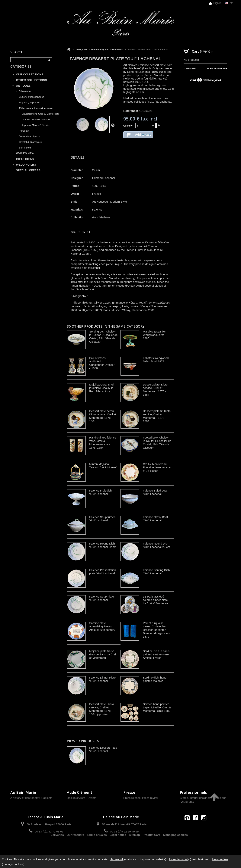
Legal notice (118, 845)
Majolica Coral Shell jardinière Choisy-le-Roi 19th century (102, 388)
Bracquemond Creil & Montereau (40, 118)
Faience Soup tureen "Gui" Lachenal (102, 519)
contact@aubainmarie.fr (197, 826)
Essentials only (179, 859)
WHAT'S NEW (25, 158)
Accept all (117, 859)
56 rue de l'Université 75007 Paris (124, 824)
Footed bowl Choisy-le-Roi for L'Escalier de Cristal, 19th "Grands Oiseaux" (157, 443)
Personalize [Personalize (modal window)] (220, 859)
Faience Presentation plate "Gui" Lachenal (103, 572)
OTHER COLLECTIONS (31, 84)
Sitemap (134, 845)
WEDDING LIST (26, 169)
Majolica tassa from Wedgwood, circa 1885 (155, 335)
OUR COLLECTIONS (30, 79)
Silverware (25, 96)
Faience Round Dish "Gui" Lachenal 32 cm (103, 545)
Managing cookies (175, 845)
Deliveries (57, 845)
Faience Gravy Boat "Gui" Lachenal (155, 519)
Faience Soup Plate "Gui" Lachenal (102, 598)
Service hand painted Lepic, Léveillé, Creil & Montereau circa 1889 (157, 707)
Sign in (215, 3)
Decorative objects (29, 141)
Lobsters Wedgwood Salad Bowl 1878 (156, 360)
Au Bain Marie (23, 792)
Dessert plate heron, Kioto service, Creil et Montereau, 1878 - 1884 (103, 416)
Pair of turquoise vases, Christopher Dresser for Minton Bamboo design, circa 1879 (156, 630)
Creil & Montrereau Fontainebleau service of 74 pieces (157, 467)
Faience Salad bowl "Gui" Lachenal (155, 492)
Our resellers (75, 845)
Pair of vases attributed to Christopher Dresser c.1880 (102, 363)
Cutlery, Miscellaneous (32, 101)
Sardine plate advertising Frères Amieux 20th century (102, 626)
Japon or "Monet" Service (36, 129)
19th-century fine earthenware (36, 112)
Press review (150, 798)
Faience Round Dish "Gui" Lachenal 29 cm (156, 545)
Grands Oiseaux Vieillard (36, 124)
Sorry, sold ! (26, 152)
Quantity (128, 126)
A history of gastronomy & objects (31, 798)
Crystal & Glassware (30, 146)
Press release (132, 798)
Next (113, 125)
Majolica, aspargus (29, 107)
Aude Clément (80, 792)
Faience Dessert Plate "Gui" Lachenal (103, 749)
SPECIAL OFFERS (28, 175)
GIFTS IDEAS (25, 163)
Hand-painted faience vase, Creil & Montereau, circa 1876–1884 (103, 443)
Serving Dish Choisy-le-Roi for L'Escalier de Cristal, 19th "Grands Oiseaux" (103, 337)
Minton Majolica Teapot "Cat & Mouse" (103, 466)
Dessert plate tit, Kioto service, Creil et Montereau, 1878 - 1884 (157, 416)
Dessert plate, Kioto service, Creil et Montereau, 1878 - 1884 (155, 390)
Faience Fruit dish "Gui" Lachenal (100, 492)
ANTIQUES (23, 90)
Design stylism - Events (82, 798)
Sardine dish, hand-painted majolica (155, 679)
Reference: (131, 111)
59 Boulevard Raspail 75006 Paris (49, 824)
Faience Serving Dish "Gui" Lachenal (156, 572)
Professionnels (193, 792)
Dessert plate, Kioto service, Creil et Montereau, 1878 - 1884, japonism (102, 709)
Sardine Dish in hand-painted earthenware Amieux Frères (156, 654)
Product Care (152, 845)
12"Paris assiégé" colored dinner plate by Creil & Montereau (156, 600)
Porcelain (24, 135)
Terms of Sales (97, 845)
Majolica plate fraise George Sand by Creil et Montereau (103, 654)
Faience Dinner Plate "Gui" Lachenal (102, 679)
